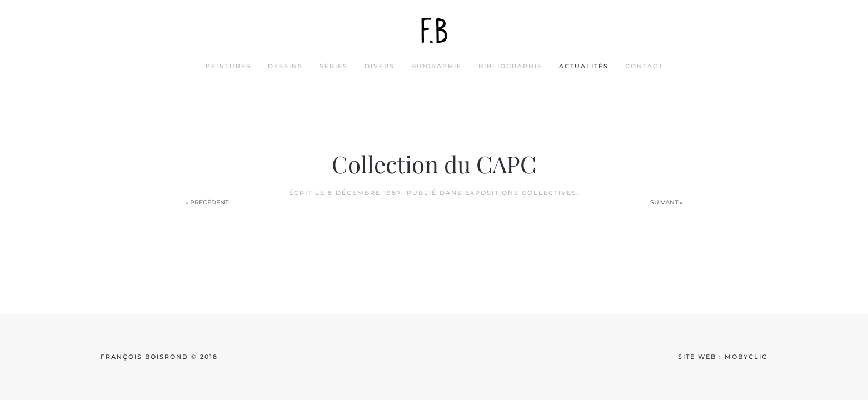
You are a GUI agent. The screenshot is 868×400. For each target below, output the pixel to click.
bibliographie (510, 66)
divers (380, 66)
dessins (285, 66)
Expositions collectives (521, 193)
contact (644, 66)
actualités (584, 66)
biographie (437, 66)
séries (334, 66)
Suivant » (667, 202)
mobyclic (746, 357)
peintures (228, 66)
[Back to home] (434, 31)
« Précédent (207, 202)
